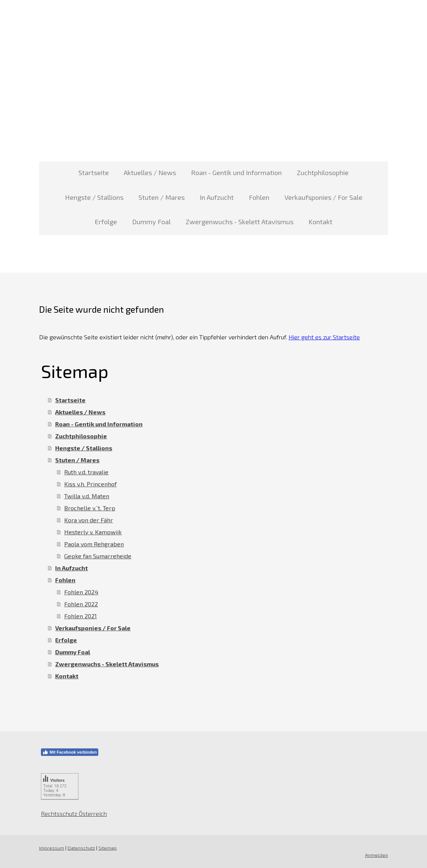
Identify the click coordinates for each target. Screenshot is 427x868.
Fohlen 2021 (80, 616)
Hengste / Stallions (94, 197)
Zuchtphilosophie (323, 172)
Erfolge (106, 222)
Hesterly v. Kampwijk (93, 532)
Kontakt (320, 222)
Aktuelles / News (150, 172)
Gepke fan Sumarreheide (98, 556)
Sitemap (108, 848)
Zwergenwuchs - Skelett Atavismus (240, 222)
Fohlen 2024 (81, 592)
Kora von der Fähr (89, 520)
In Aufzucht (217, 197)
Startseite (94, 172)
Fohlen (259, 197)
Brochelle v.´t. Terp (90, 508)
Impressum (52, 848)
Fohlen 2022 (81, 604)
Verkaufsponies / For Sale (323, 197)
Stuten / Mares (162, 197)
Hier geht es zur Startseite (324, 337)
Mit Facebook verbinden (70, 752)
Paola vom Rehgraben (94, 544)
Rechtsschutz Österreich (74, 813)
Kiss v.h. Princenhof (90, 484)
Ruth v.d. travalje (86, 472)
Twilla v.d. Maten (87, 496)
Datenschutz (81, 848)
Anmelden (377, 855)
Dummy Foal (151, 222)
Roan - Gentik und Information (236, 172)
